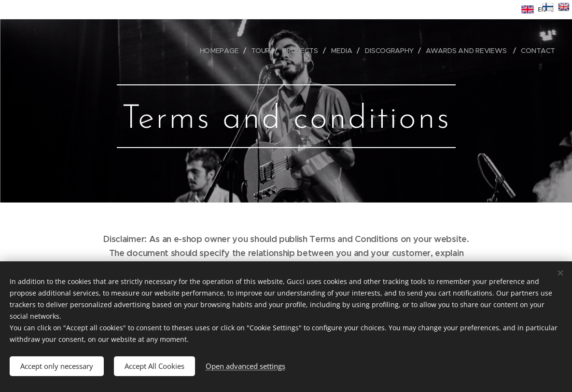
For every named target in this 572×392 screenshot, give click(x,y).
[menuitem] (222, 51)
